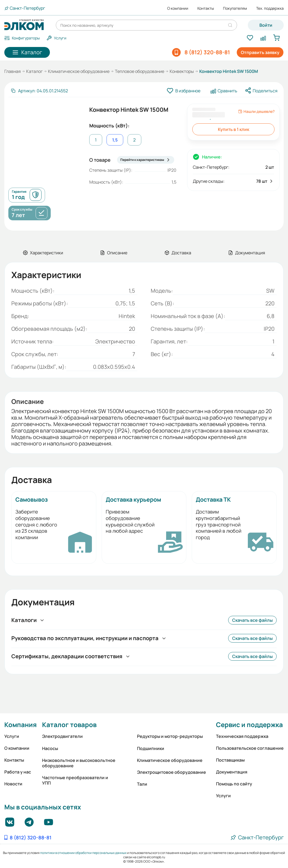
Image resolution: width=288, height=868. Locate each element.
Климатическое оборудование (79, 71)
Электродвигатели (62, 736)
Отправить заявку (260, 52)
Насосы (50, 748)
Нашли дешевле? (256, 112)
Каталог (34, 71)
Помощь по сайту (234, 784)
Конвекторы (182, 71)
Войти (266, 25)
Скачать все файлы (252, 620)
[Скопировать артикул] (39, 91)
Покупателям (235, 8)
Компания (20, 725)
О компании (178, 8)
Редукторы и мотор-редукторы (170, 736)
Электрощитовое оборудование (172, 772)
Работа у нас (18, 772)
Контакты (206, 8)
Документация (232, 772)
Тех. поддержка (270, 8)
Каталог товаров (69, 725)
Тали (142, 784)
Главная (13, 71)
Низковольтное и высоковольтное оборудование (79, 763)
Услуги (12, 736)
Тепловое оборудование (140, 71)
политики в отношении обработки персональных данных (83, 853)
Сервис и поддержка (249, 725)
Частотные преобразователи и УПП (75, 780)
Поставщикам (230, 760)
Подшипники (151, 748)
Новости (13, 784)
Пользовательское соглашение (250, 748)
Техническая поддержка (242, 736)
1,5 (115, 140)
